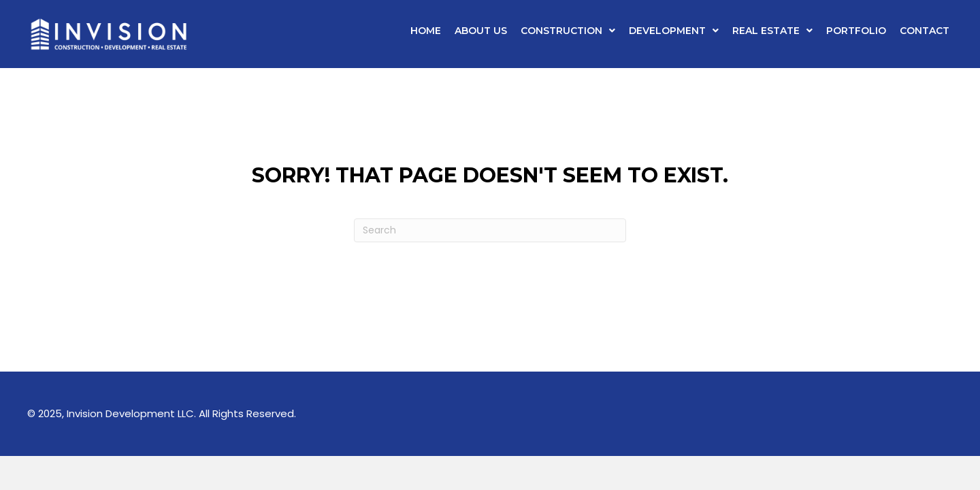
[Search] (490, 230)
